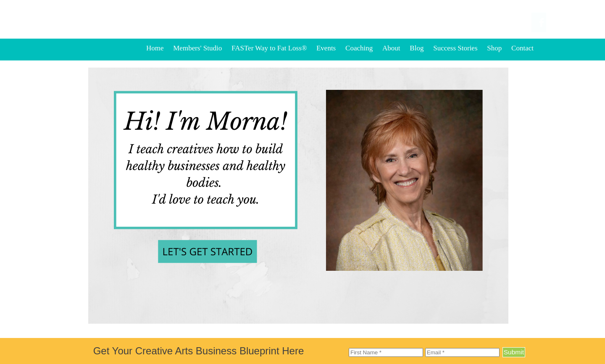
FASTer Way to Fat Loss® (270, 48)
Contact (522, 48)
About (391, 48)
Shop (494, 48)
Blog (417, 48)
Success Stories (455, 48)
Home (155, 48)
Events (326, 48)
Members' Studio (197, 48)
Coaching (359, 48)
